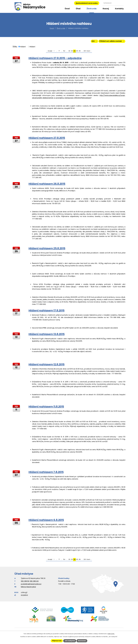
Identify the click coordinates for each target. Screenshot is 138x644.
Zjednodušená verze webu (87, 3)
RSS (92, 42)
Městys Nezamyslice (28, 587)
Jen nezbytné (70, 641)
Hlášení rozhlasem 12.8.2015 (46, 365)
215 (77, 52)
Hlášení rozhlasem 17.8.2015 (46, 311)
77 (59, 52)
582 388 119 (25, 582)
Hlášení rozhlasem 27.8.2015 (47, 138)
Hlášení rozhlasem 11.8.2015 (46, 407)
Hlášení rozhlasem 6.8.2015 (46, 521)
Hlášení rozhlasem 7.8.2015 (46, 473)
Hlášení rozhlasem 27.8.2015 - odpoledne (55, 59)
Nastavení (82, 641)
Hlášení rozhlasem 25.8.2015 (47, 249)
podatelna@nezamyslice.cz (31, 585)
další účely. (111, 634)
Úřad (78, 9)
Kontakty (119, 9)
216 (80, 52)
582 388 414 (34, 582)
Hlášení (32, 47)
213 (72, 52)
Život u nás (92, 9)
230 (85, 52)
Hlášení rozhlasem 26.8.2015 (47, 184)
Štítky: (15, 47)
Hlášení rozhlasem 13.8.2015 (47, 335)
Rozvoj (106, 9)
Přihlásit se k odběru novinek (111, 42)
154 (64, 52)
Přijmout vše (57, 641)
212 (69, 52)
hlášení (23, 47)
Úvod (67, 9)
